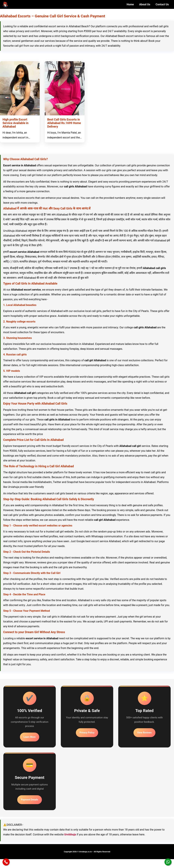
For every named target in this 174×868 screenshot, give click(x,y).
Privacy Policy (87, 733)
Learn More (30, 737)
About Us (145, 4)
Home (130, 4)
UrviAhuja (70, 834)
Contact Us (162, 4)
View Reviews (144, 733)
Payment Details (30, 800)
